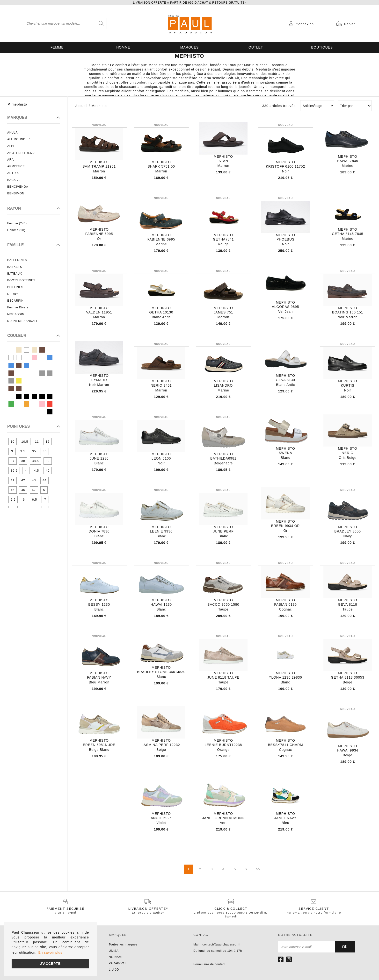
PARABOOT (117, 963)
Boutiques (322, 47)
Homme (123, 47)
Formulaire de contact (209, 964)
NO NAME (116, 957)
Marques (189, 47)
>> (258, 869)
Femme (57, 47)
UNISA (114, 951)
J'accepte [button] (50, 964)
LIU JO (114, 970)
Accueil (81, 106)
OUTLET (256, 47)
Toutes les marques (123, 944)
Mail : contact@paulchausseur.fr (217, 944)
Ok (345, 947)
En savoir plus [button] (50, 952)
